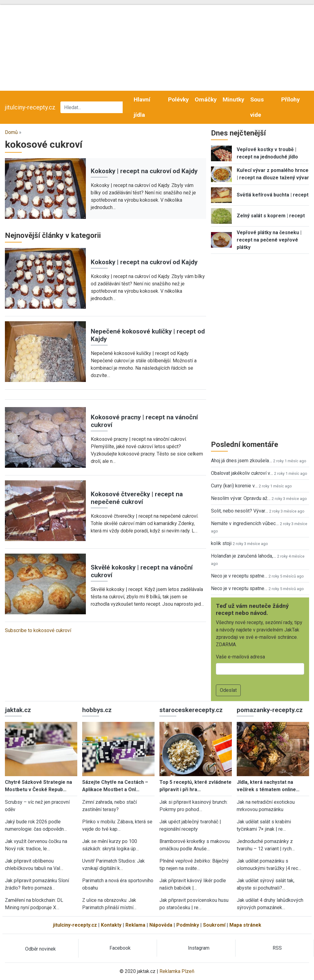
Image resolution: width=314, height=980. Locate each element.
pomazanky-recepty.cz (270, 710)
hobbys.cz (97, 710)
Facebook (120, 948)
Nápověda (161, 925)
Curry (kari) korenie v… (234, 486)
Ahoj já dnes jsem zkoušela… (241, 461)
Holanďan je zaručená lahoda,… (243, 556)
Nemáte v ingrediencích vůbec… (245, 523)
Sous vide (257, 107)
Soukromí (214, 925)
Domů (11, 132)
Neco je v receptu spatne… (239, 576)
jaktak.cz (18, 710)
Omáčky (206, 99)
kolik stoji (221, 543)
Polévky (178, 99)
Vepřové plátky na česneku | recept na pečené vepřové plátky (269, 240)
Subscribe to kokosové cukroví (38, 630)
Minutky (234, 99)
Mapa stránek (245, 925)
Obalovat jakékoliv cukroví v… (242, 473)
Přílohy (291, 99)
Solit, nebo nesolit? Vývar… (239, 511)
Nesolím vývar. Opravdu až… (241, 498)
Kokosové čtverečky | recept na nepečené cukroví (137, 498)
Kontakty (111, 925)
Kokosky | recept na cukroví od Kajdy (144, 171)
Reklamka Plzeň (177, 971)
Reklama (135, 925)
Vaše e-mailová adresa (240, 657)
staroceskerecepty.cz (191, 710)
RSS (277, 948)
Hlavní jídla (142, 107)
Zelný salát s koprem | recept (271, 216)
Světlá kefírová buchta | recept (273, 195)
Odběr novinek (40, 949)
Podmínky (188, 925)
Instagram (199, 948)
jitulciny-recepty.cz (30, 107)
